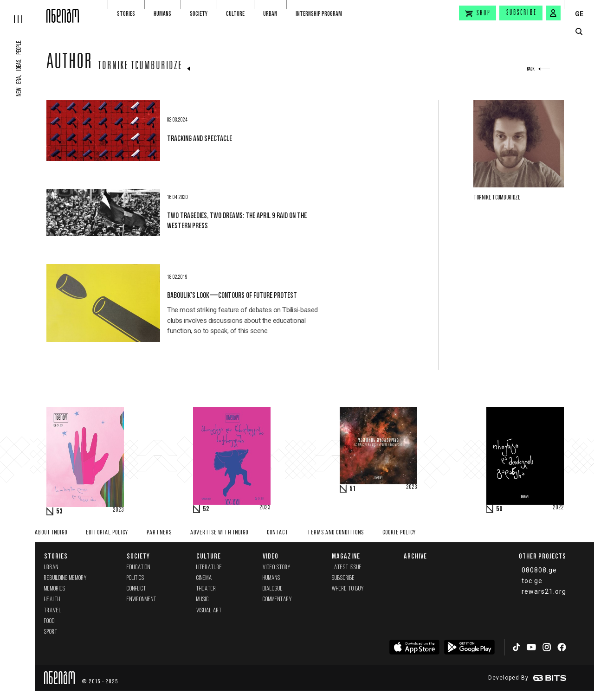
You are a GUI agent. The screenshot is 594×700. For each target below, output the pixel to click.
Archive (415, 556)
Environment (142, 600)
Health (52, 600)
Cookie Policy (399, 533)
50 (499, 509)
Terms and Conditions (336, 533)
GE (579, 14)
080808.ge (539, 570)
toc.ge (532, 581)
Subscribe (522, 13)
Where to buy (348, 589)
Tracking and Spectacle (200, 138)
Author (69, 64)
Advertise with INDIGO (219, 533)
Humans (162, 14)
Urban (270, 14)
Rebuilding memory (65, 578)
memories (55, 589)
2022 (558, 508)
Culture (235, 14)
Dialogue (273, 589)
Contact (278, 533)
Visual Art (209, 611)
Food (49, 621)
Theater (206, 589)
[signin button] (553, 13)
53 (59, 512)
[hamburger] (23, 12)
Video (271, 556)
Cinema (204, 578)
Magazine (346, 556)
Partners (159, 533)
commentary (277, 600)
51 (353, 489)
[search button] (579, 32)
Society (199, 14)
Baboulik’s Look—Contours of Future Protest (232, 295)
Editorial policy (107, 533)
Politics (136, 578)
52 (206, 509)
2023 (118, 510)
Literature (209, 568)
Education (139, 568)
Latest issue (347, 568)
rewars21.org (544, 591)
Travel (53, 611)
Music (203, 600)
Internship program (319, 14)
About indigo (51, 533)
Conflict (136, 589)
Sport (51, 632)
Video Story (277, 568)
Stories (126, 14)
